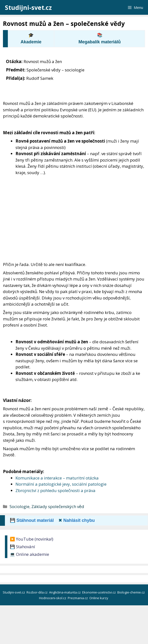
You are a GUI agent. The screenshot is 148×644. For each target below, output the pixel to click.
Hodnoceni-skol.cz (53, 598)
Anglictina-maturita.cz (65, 592)
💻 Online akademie (29, 554)
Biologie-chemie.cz (131, 592)
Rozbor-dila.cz (37, 592)
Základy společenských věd (58, 506)
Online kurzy (99, 598)
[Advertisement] (74, 225)
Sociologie (20, 506)
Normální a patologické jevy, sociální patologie (61, 484)
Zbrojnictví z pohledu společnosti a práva (55, 490)
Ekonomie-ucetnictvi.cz (99, 592)
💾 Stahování (22, 547)
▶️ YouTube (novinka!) (32, 539)
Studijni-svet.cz (28, 7)
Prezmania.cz (78, 598)
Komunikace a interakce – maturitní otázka (57, 478)
